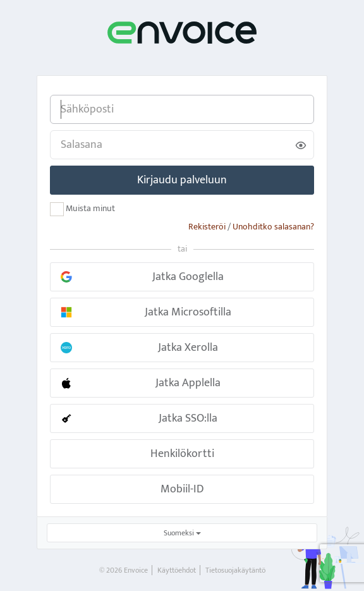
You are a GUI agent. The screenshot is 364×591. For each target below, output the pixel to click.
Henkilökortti (182, 454)
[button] (182, 277)
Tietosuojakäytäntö (235, 570)
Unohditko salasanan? (273, 227)
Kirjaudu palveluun (182, 180)
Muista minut (82, 209)
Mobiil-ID (182, 489)
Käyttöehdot (177, 570)
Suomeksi (182, 533)
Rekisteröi (207, 227)
